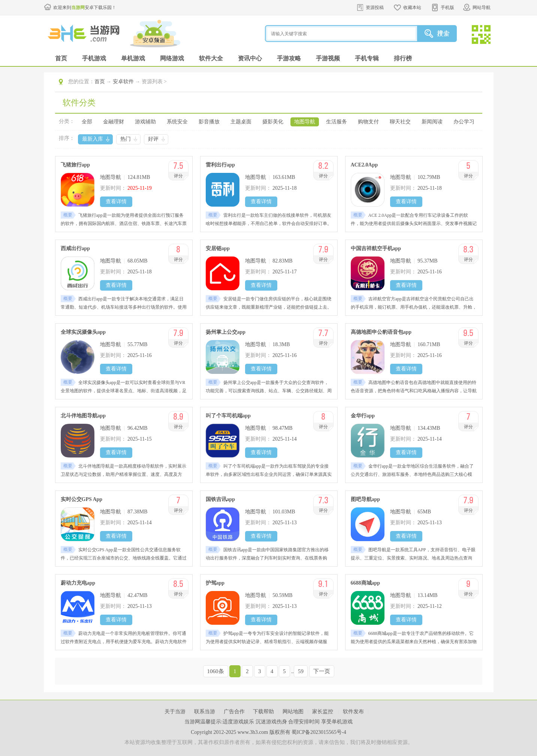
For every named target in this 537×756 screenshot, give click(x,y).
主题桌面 (241, 122)
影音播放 (209, 122)
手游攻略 (289, 58)
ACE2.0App (364, 165)
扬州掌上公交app (226, 332)
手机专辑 (367, 58)
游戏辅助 (145, 122)
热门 (126, 139)
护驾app (215, 583)
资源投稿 (375, 7)
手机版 (447, 7)
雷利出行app (221, 165)
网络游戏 (172, 58)
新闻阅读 (432, 122)
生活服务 (337, 122)
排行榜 (403, 58)
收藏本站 (412, 7)
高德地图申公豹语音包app (381, 332)
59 (301, 671)
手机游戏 (94, 58)
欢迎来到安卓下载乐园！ (85, 7)
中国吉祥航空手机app (376, 248)
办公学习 (464, 122)
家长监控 (323, 712)
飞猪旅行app (76, 165)
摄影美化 (273, 122)
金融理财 (114, 122)
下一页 (322, 671)
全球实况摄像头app (83, 332)
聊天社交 (400, 122)
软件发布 (353, 712)
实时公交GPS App (82, 499)
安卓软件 (123, 82)
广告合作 (234, 712)
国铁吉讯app (221, 499)
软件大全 (211, 58)
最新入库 (93, 139)
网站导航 (482, 7)
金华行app (363, 416)
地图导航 (305, 122)
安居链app (218, 248)
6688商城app (366, 583)
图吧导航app (366, 499)
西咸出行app (76, 248)
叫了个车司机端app (228, 416)
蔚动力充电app (78, 583)
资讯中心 (250, 58)
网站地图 (293, 712)
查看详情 (116, 202)
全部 (87, 122)
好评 (153, 139)
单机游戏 (133, 58)
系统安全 (177, 122)
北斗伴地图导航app (83, 416)
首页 (61, 58)
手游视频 (328, 58)
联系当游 (205, 712)
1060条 (216, 671)
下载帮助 (263, 712)
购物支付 (368, 122)
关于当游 (175, 712)
